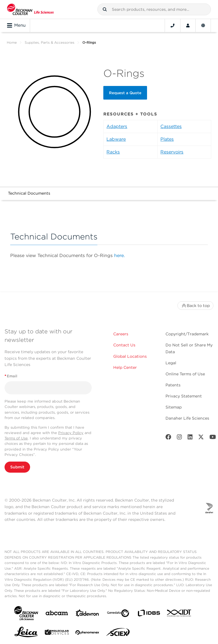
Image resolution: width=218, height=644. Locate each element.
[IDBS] (149, 614)
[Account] (188, 26)
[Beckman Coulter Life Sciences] (30, 9)
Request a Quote (125, 93)
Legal (171, 363)
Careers (121, 334)
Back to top (195, 306)
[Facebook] (168, 438)
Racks (113, 152)
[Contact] (173, 26)
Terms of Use (16, 438)
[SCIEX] (118, 634)
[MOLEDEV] (57, 633)
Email (11, 376)
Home (12, 42)
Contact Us (124, 345)
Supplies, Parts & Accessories (50, 42)
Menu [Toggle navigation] (16, 26)
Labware (116, 139)
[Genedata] (118, 614)
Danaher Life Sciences (187, 418)
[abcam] (57, 614)
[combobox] (154, 9)
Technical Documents (29, 193)
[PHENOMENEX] (87, 634)
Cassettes (171, 126)
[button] (105, 9)
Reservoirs (172, 152)
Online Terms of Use (185, 374)
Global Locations (130, 356)
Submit (17, 467)
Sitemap (174, 407)
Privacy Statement (184, 396)
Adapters (117, 126)
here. (120, 255)
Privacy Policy (71, 433)
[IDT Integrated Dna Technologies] (179, 614)
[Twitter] (201, 438)
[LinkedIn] (190, 438)
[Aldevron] (87, 614)
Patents (173, 385)
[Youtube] (213, 438)
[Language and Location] (203, 26)
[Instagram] (179, 438)
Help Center (125, 367)
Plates (167, 139)
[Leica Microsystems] (26, 634)
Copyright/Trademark (187, 334)
